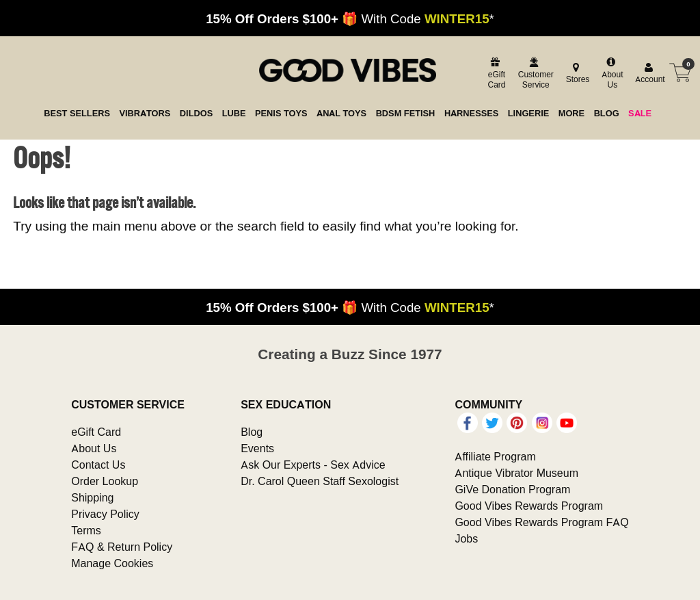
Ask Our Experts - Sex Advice (313, 465)
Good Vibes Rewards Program (529, 506)
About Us (94, 448)
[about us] (610, 73)
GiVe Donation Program (512, 489)
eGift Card (96, 432)
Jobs (466, 538)
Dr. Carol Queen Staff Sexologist (320, 481)
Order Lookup (105, 481)
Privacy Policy (105, 514)
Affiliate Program (495, 456)
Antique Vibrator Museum (516, 473)
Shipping (92, 497)
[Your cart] (680, 73)
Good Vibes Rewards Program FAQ (541, 522)
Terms (86, 530)
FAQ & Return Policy (122, 547)
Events (257, 448)
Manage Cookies (112, 563)
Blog (252, 432)
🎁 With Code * (350, 18)
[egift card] (495, 73)
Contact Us (98, 465)
